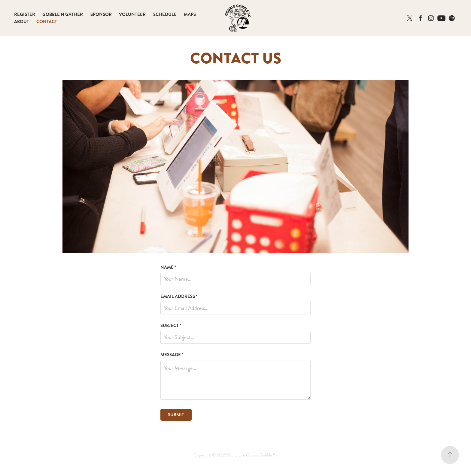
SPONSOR (101, 14)
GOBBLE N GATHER (63, 14)
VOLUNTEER (132, 14)
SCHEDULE (165, 14)
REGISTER (25, 14)
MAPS (190, 14)
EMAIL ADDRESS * (179, 297)
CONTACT (47, 22)
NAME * (168, 267)
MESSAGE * (172, 355)
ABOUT (22, 22)
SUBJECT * (171, 326)
